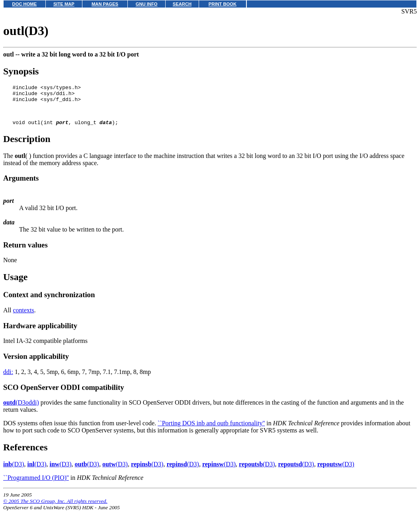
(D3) (14, 471)
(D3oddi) (21, 410)
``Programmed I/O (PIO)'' (36, 485)
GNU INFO (147, 4)
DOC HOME (25, 4)
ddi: (8, 379)
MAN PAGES (105, 4)
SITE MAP (64, 4)
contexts (23, 317)
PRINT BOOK (223, 4)
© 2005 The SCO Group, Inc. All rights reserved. (55, 508)
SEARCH (182, 4)
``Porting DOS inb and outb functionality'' (211, 430)
